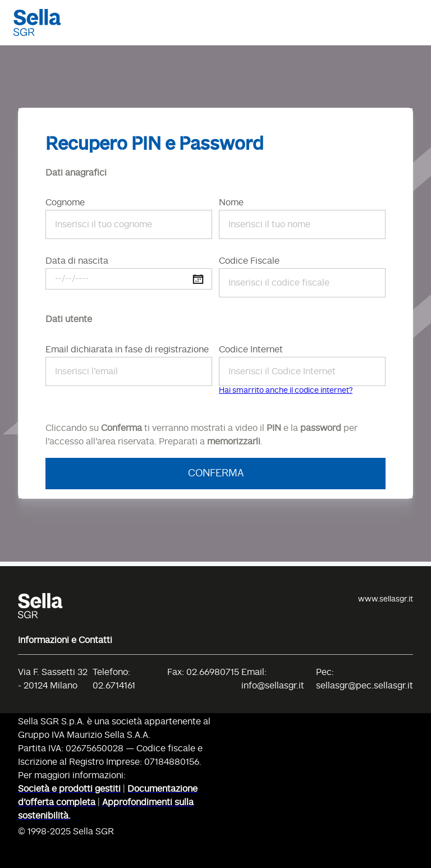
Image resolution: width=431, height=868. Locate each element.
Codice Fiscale (249, 261)
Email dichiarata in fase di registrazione (127, 350)
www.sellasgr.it (386, 599)
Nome (231, 203)
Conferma (216, 474)
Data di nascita (77, 261)
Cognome (65, 203)
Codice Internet (251, 350)
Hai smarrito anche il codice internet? (286, 391)
